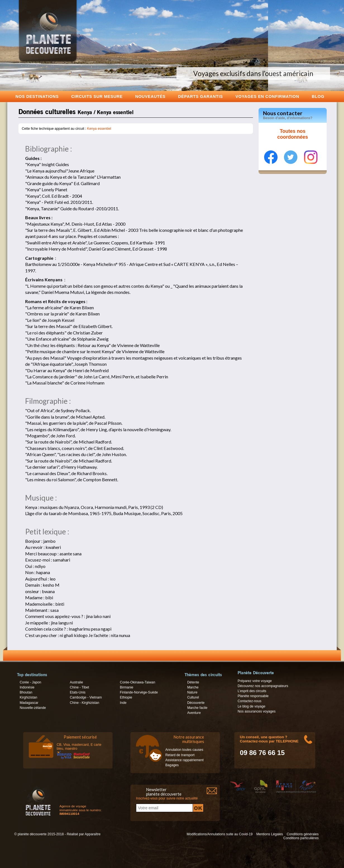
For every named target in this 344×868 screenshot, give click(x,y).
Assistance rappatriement (184, 760)
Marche (193, 687)
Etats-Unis (78, 692)
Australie (76, 682)
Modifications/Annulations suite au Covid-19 (220, 834)
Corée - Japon (30, 682)
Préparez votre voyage (255, 681)
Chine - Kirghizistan (84, 703)
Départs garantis (200, 96)
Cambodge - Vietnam (86, 697)
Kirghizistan (28, 697)
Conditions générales (303, 834)
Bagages (172, 765)
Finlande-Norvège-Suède (139, 692)
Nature (192, 692)
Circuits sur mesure (97, 96)
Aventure (194, 713)
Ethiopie (126, 697)
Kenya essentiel (99, 129)
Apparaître (93, 834)
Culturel (193, 697)
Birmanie (126, 687)
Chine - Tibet (79, 687)
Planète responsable (253, 696)
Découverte (196, 703)
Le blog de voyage (251, 706)
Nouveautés (150, 96)
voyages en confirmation (267, 96)
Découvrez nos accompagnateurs (263, 686)
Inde (123, 703)
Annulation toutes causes (184, 750)
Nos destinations (37, 96)
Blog (318, 96)
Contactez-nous (249, 701)
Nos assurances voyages (257, 711)
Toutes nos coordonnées (293, 134)
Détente (193, 682)
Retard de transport (180, 755)
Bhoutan (26, 692)
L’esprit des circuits (252, 691)
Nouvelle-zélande (33, 708)
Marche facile (197, 708)
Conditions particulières (301, 838)
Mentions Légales (270, 834)
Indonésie (27, 687)
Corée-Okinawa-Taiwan (137, 682)
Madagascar (29, 703)
